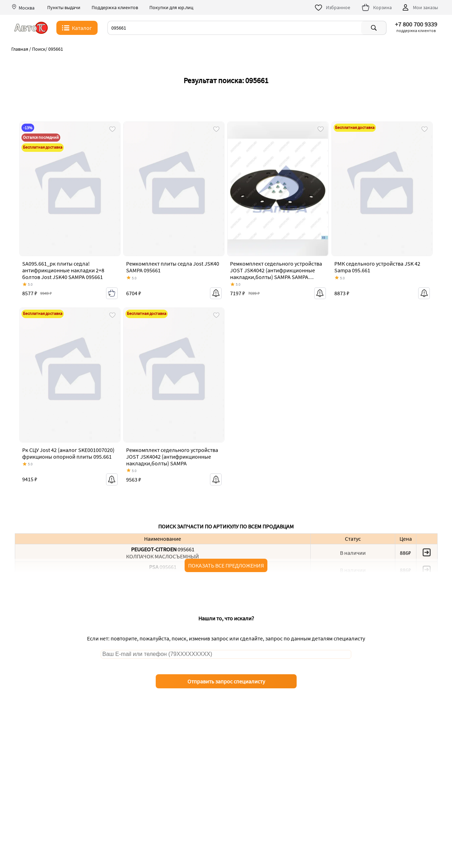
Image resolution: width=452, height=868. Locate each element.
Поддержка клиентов (115, 8)
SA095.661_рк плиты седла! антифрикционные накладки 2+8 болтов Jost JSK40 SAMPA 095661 (63, 270)
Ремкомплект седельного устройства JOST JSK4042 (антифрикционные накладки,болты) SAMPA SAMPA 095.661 (276, 274)
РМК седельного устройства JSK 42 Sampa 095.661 (377, 267)
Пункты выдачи (64, 8)
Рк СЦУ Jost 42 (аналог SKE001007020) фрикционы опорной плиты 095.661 (68, 453)
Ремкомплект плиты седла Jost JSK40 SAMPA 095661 (173, 267)
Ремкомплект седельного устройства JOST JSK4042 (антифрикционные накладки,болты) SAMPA (172, 457)
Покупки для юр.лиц (171, 8)
